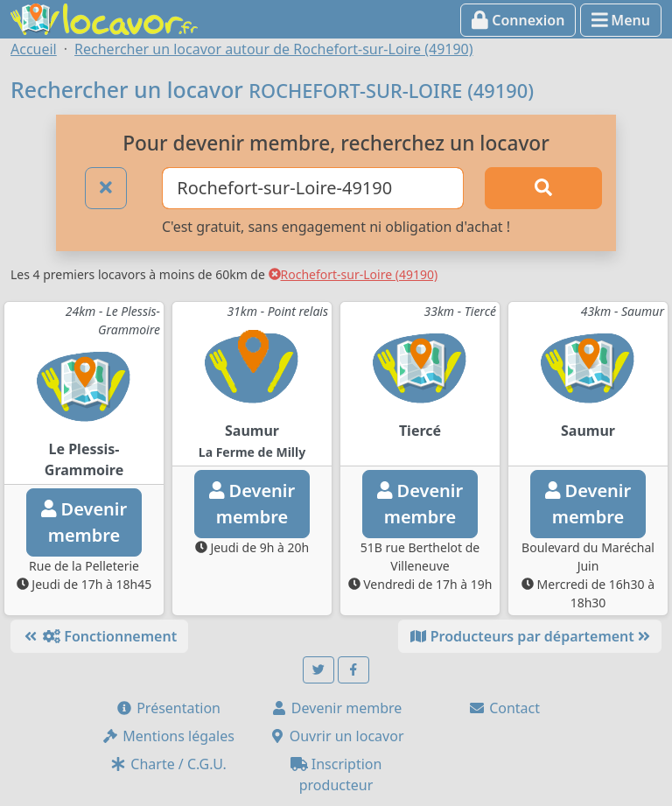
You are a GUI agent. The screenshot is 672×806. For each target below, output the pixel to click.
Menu (621, 20)
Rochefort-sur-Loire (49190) (353, 274)
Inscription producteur (336, 774)
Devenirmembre (84, 522)
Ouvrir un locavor (336, 736)
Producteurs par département (530, 636)
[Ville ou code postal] (313, 188)
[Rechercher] (543, 188)
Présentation (168, 708)
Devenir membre (336, 708)
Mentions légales (168, 736)
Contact (504, 708)
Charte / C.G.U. (168, 764)
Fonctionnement (99, 636)
